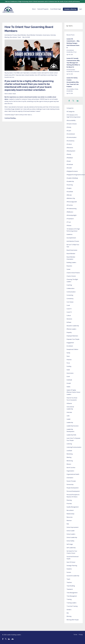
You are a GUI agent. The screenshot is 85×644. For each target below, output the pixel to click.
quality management (73, 507)
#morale (69, 195)
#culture (69, 144)
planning (69, 500)
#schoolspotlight (72, 215)
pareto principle (71, 481)
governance (46, 35)
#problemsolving (72, 209)
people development (73, 488)
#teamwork (76, 71)
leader (69, 419)
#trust (75, 52)
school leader (71, 531)
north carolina (71, 468)
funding (69, 366)
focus (68, 363)
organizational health (73, 474)
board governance (72, 250)
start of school (71, 562)
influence (69, 403)
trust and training (72, 606)
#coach (69, 131)
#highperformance (72, 171)
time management (72, 593)
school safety (70, 541)
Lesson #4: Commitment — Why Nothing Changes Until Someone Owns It (73, 43)
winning (69, 616)
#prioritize (70, 205)
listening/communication (74, 447)
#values (69, 225)
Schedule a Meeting (70, 9)
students (69, 569)
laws (68, 416)
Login (80, 9)
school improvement (73, 527)
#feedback (70, 158)
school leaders (71, 534)
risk (68, 524)
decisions (69, 319)
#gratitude (70, 164)
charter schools (71, 276)
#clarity (76, 89)
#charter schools (72, 124)
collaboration (71, 288)
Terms (75, 635)
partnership (70, 484)
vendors (69, 610)
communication (71, 292)
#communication (71, 70)
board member (22, 35)
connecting (70, 295)
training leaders (71, 603)
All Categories (71, 111)
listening (69, 444)
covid (68, 305)
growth (69, 383)
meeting (7, 37)
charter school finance (73, 273)
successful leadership (73, 576)
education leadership (73, 326)
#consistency (70, 141)
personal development (73, 491)
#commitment (70, 50)
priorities (69, 504)
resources (70, 517)
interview (53, 35)
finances (69, 360)
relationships (70, 514)
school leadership (72, 537)
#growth (69, 168)
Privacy (81, 635)
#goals (69, 161)
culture (69, 315)
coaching (69, 285)
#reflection (70, 212)
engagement (70, 343)
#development (71, 151)
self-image (70, 544)
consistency (70, 299)
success (69, 572)
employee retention (72, 336)
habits (68, 387)
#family (69, 154)
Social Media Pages (56, 9)
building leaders (71, 262)
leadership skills (71, 435)
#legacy (69, 188)
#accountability (70, 89)
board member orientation (35, 35)
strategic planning (72, 566)
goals (68, 370)
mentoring (70, 461)
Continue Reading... (10, 118)
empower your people (73, 339)
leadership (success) (73, 426)
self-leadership (71, 548)
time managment (72, 596)
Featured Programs (43, 9)
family (68, 353)
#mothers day (71, 198)
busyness (69, 266)
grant (68, 376)
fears (68, 356)
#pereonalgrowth (72, 202)
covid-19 (69, 312)
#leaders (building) (72, 178)
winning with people (73, 620)
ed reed (69, 322)
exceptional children (72, 349)
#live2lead (70, 192)
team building (71, 586)
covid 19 (69, 309)
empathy (69, 332)
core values (70, 302)
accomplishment (71, 238)
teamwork (70, 589)
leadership (70, 422)
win (68, 613)
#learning (70, 185)
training (69, 599)
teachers (69, 582)
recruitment (13, 37)
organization (70, 471)
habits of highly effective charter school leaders (73, 392)
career (69, 269)
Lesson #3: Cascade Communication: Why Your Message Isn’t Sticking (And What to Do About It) (73, 63)
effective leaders (71, 329)
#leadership (70, 52)
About (34, 9)
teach (19, 37)
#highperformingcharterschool (76, 175)
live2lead (69, 451)
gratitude (69, 380)
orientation (70, 478)
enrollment (70, 346)
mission (69, 464)
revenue (69, 520)
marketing (70, 454)
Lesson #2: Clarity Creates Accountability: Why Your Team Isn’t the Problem (73, 82)
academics (70, 234)
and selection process (11, 35)
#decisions (70, 148)
